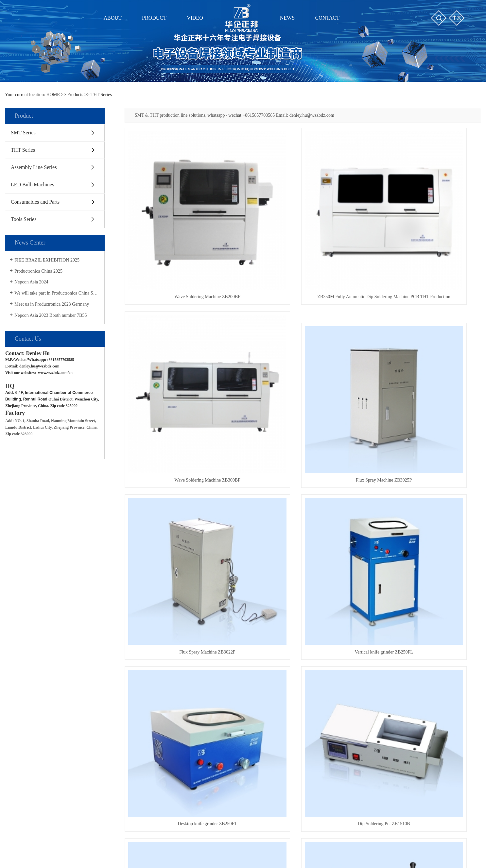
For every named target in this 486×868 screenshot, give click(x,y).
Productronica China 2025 (38, 271)
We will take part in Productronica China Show (57, 293)
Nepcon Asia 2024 (31, 282)
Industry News (273, 690)
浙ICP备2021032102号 (186, 854)
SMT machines (300, 846)
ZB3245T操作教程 (203, 714)
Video (192, 662)
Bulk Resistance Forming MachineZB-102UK (180, 608)
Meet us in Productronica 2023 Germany (52, 304)
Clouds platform (253, 854)
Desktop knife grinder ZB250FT (181, 486)
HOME (53, 95)
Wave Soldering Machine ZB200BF (180, 243)
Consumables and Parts (35, 202)
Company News (274, 678)
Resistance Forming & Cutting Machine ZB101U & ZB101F (425, 486)
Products (75, 95)
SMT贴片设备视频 (204, 678)
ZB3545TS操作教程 (205, 702)
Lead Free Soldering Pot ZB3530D (303, 608)
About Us (33, 678)
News (266, 662)
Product (116, 662)
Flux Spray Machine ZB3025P (181, 365)
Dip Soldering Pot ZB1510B (303, 486)
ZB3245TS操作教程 (205, 726)
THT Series (101, 95)
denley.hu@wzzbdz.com (40, 366)
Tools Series (24, 219)
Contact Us (35, 702)
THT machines (332, 846)
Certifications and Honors (48, 690)
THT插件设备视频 (204, 690)
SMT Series (23, 133)
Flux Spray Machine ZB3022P (303, 365)
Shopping (336, 662)
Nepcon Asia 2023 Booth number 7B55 (51, 315)
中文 (457, 18)
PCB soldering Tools (368, 846)
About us (35, 662)
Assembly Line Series (34, 167)
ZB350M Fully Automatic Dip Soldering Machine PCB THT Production (303, 243)
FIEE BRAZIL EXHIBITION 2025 (47, 260)
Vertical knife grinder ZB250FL (425, 365)
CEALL (317, 854)
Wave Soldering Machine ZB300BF (425, 243)
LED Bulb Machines (32, 185)
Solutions (268, 702)
